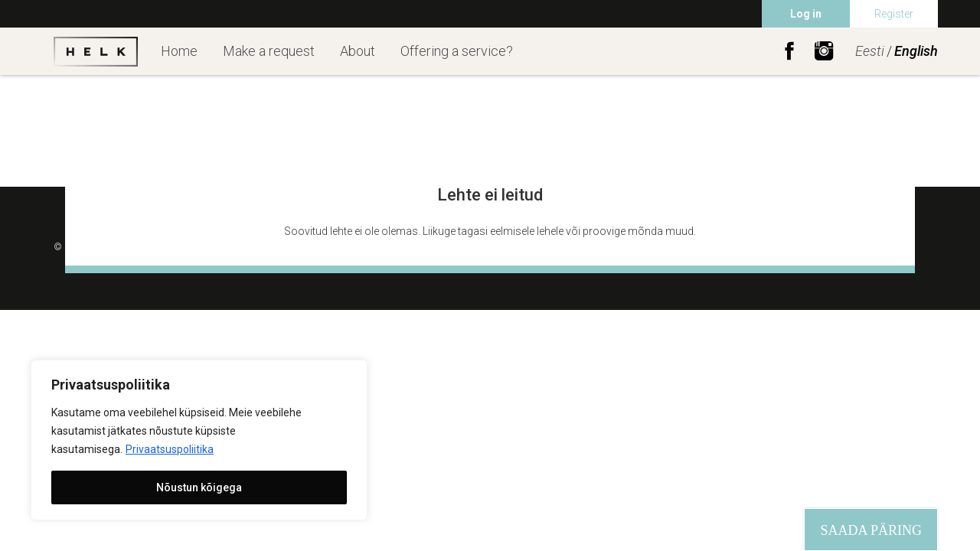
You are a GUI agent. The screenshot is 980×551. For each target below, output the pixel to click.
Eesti (870, 51)
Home (179, 51)
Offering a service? (457, 51)
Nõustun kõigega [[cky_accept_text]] (199, 487)
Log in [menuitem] (806, 14)
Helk (96, 51)
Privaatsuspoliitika (170, 449)
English (916, 51)
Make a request (269, 51)
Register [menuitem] (894, 14)
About (358, 51)
